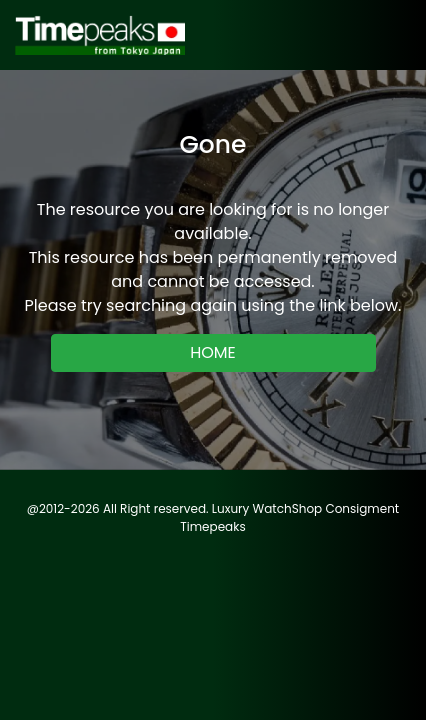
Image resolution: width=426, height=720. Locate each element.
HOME (213, 352)
